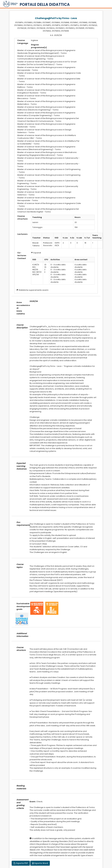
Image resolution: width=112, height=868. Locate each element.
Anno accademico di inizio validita (21, 308)
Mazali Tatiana (36, 244)
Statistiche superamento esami (33, 290)
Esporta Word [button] (40, 863)
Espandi (36, 253)
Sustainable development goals (21, 606)
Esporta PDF (21, 863)
